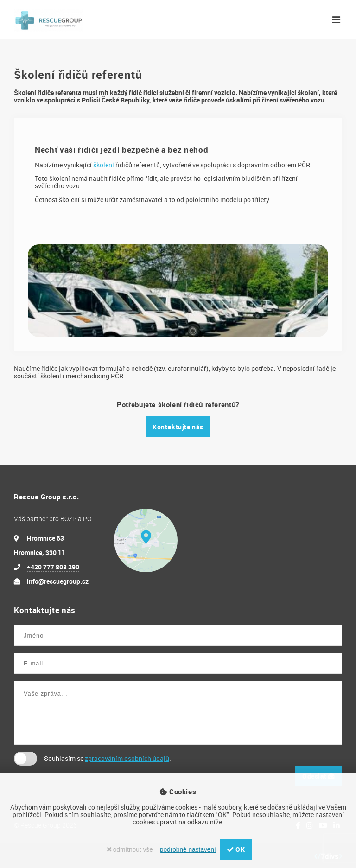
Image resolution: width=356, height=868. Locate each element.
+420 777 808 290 (53, 567)
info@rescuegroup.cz (58, 581)
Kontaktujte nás (178, 427)
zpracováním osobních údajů (127, 758)
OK (236, 849)
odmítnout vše (130, 850)
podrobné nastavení (188, 850)
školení (104, 165)
